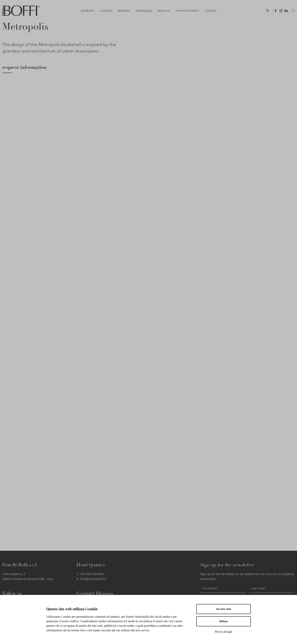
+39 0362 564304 (92, 574)
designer (124, 10)
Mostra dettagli (223, 632)
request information (24, 67)
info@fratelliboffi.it (93, 579)
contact (211, 10)
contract (106, 10)
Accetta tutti (224, 609)
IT (294, 11)
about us (164, 10)
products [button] (87, 10)
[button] (269, 10)
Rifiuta (224, 621)
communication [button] (188, 10)
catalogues (144, 10)
